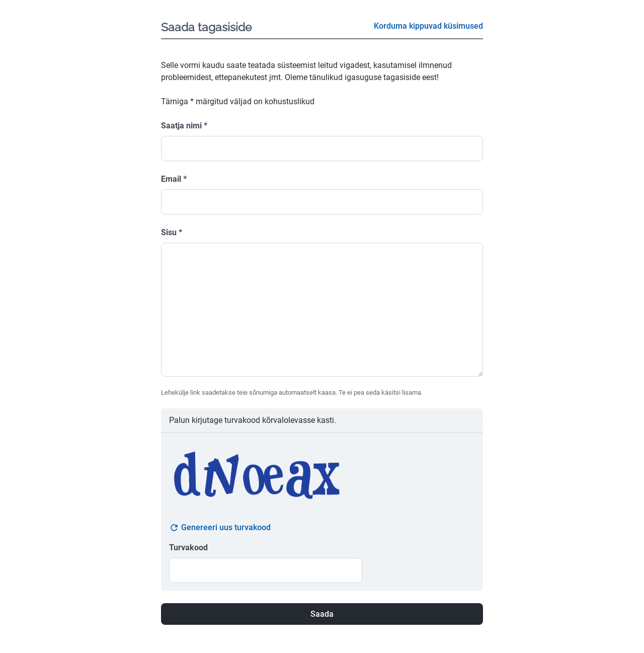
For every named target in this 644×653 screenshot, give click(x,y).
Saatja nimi (184, 126)
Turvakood (188, 548)
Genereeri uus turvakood (220, 528)
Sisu (172, 232)
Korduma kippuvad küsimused (428, 26)
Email (174, 179)
